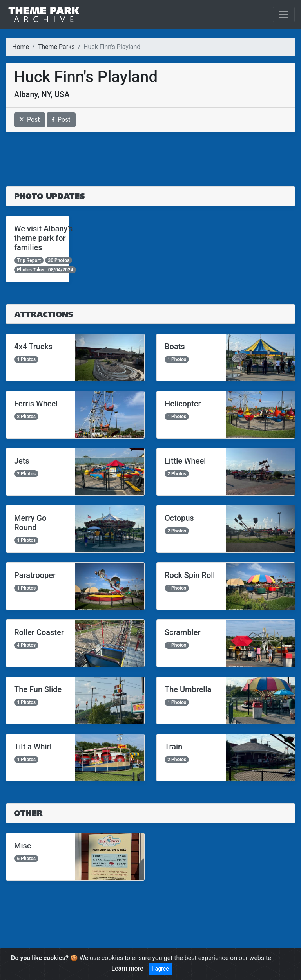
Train (173, 747)
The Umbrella (188, 689)
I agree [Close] (160, 969)
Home (21, 47)
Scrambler (183, 632)
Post (30, 120)
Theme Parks (56, 47)
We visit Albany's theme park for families (43, 238)
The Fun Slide (38, 689)
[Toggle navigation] (284, 14)
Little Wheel (185, 461)
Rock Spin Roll (190, 575)
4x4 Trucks (33, 347)
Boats (175, 347)
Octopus (179, 518)
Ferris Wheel (36, 404)
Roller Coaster (39, 632)
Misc (23, 846)
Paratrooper (35, 575)
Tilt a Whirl (33, 747)
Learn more (127, 968)
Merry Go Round (30, 523)
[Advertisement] (150, 159)
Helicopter (183, 404)
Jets (22, 461)
